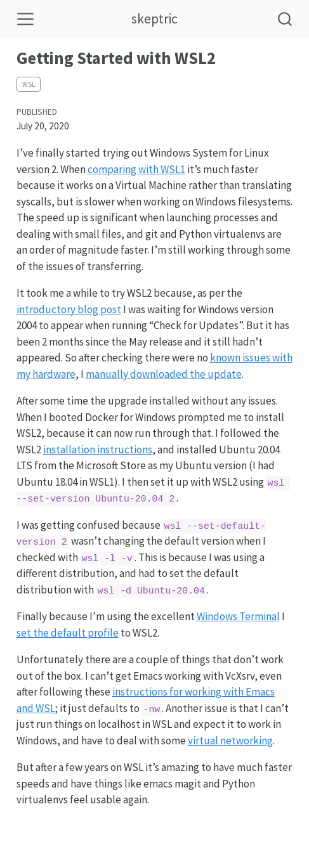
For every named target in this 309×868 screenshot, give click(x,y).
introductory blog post (69, 309)
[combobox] (286, 19)
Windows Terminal (238, 616)
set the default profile (68, 633)
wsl (29, 84)
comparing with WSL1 (136, 169)
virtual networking (230, 741)
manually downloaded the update (164, 374)
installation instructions (98, 450)
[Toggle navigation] (25, 19)
